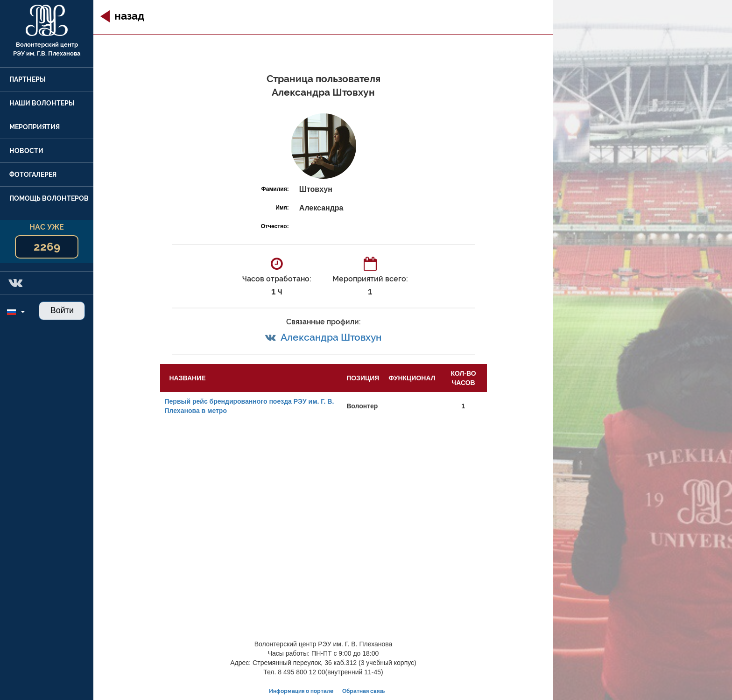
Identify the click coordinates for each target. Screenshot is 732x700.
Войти (62, 310)
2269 (47, 247)
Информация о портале (301, 691)
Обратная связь (363, 691)
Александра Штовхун (331, 337)
